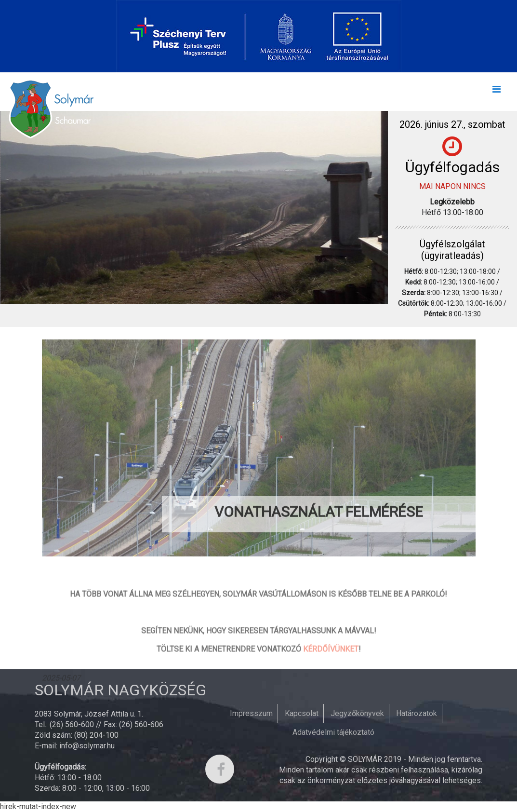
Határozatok (417, 713)
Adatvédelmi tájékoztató (333, 732)
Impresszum (251, 713)
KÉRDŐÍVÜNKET (331, 676)
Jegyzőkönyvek (357, 713)
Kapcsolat (302, 713)
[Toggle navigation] (496, 92)
